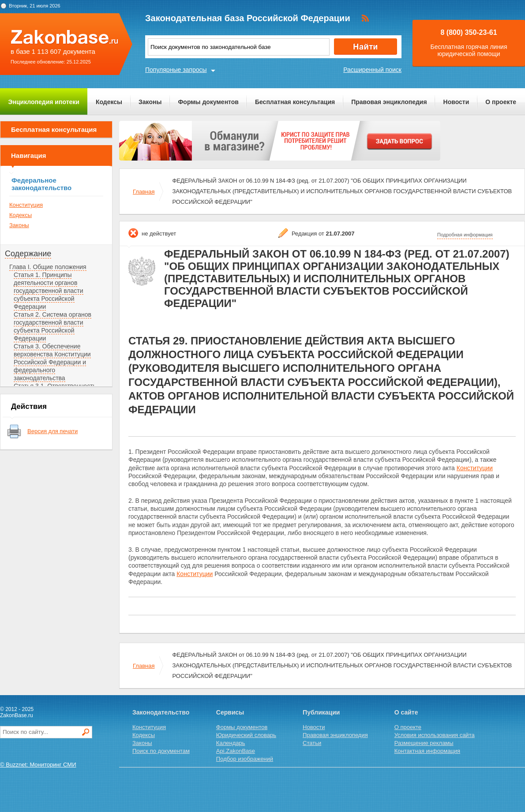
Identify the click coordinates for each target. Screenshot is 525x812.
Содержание (28, 254)
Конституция (26, 205)
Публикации (321, 712)
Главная (144, 192)
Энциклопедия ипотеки (44, 102)
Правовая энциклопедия (389, 102)
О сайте (406, 712)
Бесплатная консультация (295, 102)
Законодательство (161, 712)
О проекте (501, 102)
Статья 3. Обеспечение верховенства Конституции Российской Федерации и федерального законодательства (52, 362)
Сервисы (230, 712)
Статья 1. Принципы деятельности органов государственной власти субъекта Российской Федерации (49, 291)
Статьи (312, 743)
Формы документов (208, 102)
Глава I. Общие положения (48, 267)
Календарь (231, 743)
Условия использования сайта (435, 735)
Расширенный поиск (372, 70)
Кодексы (109, 102)
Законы (150, 102)
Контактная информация (427, 751)
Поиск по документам (161, 751)
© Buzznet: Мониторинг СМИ (38, 765)
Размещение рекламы (424, 743)
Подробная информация (465, 235)
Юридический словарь (246, 735)
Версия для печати (52, 431)
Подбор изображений (245, 759)
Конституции (475, 468)
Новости (456, 102)
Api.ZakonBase (236, 751)
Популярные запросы (176, 70)
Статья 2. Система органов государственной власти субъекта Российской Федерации (52, 326)
